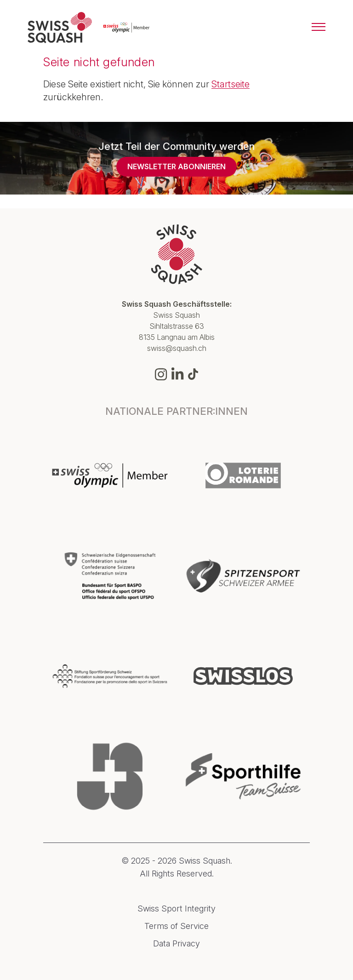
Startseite (231, 84)
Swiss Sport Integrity (176, 909)
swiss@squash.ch (177, 348)
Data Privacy (176, 944)
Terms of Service (176, 926)
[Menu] (319, 28)
